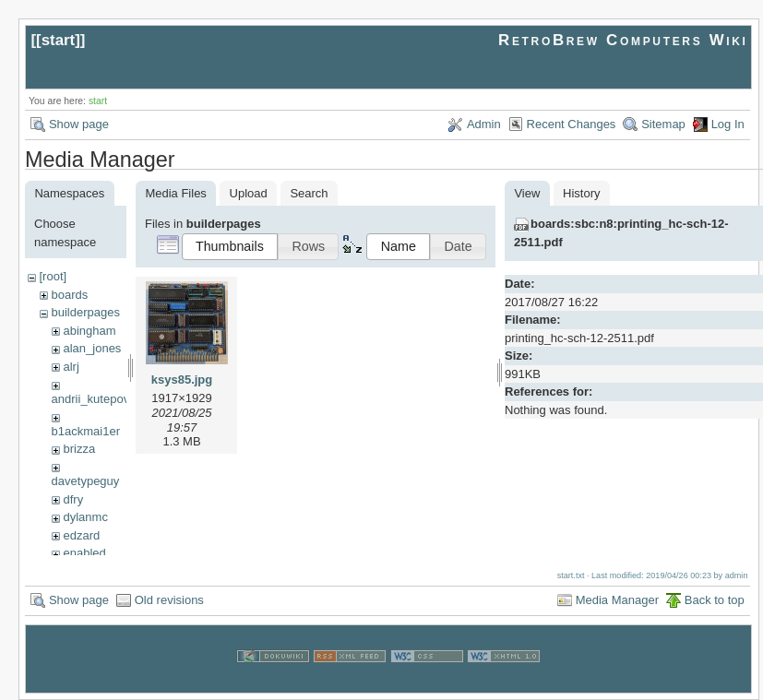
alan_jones (92, 348)
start (59, 40)
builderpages (85, 312)
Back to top (715, 600)
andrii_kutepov (91, 399)
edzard (81, 535)
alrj (71, 367)
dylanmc (85, 517)
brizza (79, 449)
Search (309, 193)
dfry (73, 499)
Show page (79, 124)
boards (69, 295)
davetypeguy (86, 481)
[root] (53, 276)
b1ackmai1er (86, 431)
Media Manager (617, 600)
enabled (84, 553)
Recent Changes (572, 124)
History (581, 193)
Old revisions (169, 600)
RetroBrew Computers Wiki (623, 40)
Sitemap (663, 124)
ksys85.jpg (182, 380)
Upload (249, 193)
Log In (728, 124)
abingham (89, 331)
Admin (484, 124)
